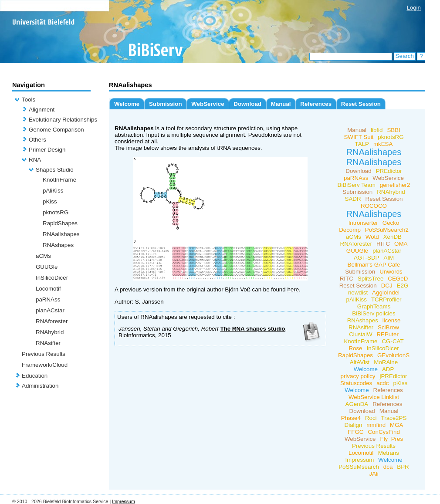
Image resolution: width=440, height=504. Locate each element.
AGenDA (357, 404)
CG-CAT (393, 341)
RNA (35, 160)
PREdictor (389, 171)
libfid (377, 130)
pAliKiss (53, 191)
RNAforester (52, 321)
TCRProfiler (386, 299)
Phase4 (351, 418)
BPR (403, 467)
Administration (40, 386)
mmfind (376, 425)
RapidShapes (60, 223)
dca (388, 467)
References (316, 104)
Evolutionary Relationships (63, 120)
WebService (208, 104)
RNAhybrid (50, 332)
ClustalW (360, 334)
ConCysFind (384, 432)
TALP (362, 144)
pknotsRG (56, 212)
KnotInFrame (59, 180)
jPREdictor (394, 376)
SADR (353, 199)
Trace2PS (394, 418)
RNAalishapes (61, 234)
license (392, 320)
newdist (358, 293)
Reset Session (361, 104)
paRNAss (48, 299)
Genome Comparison (56, 130)
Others (37, 140)
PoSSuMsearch (359, 467)
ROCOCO (374, 206)
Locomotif (48, 289)
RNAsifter (48, 343)
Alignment (42, 110)
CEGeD (398, 279)
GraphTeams (374, 306)
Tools (29, 100)
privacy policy (358, 376)
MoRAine (386, 362)
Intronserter (363, 223)
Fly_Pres (392, 439)
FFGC (355, 432)
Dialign (354, 425)
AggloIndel (386, 293)
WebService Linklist (374, 397)
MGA (396, 425)
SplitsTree (371, 279)
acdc (382, 383)
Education (35, 376)
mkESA (383, 144)
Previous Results (44, 354)
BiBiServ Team (357, 185)
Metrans (389, 453)
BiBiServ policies (374, 313)
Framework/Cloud (45, 365)
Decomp (350, 230)
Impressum (359, 460)
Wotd (372, 237)
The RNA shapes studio (252, 329)
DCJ (387, 286)
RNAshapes (58, 245)
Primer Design (47, 150)
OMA (401, 244)
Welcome (127, 104)
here (293, 289)
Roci (371, 418)
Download (247, 104)
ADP (388, 369)
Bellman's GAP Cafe (374, 265)
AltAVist (360, 362)
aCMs (43, 256)
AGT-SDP (367, 258)
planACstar (50, 310)
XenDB (393, 237)
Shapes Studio (55, 170)
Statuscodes (356, 383)
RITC (383, 244)
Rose (355, 348)
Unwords (391, 272)
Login (414, 8)
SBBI (393, 130)
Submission (166, 104)
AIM (389, 258)
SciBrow (388, 327)
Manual (281, 104)
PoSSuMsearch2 (387, 230)
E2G (403, 286)
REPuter (387, 334)
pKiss (50, 201)
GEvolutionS (393, 355)
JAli (374, 474)
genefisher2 (395, 185)
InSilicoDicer (52, 278)
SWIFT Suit (359, 137)
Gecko (391, 223)
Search (405, 56)
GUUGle (47, 267)
